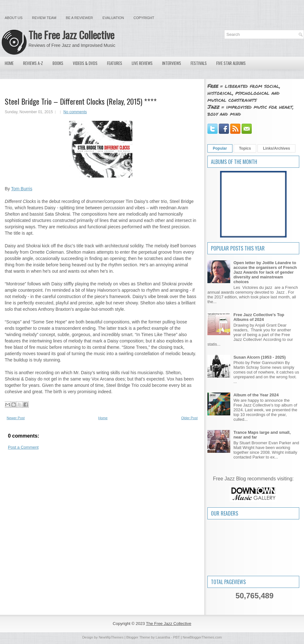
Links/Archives (276, 148)
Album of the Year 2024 (256, 395)
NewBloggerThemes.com (202, 637)
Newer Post (16, 418)
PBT (177, 637)
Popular (220, 148)
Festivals (199, 63)
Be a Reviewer (79, 18)
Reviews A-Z (33, 63)
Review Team (44, 18)
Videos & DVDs (85, 63)
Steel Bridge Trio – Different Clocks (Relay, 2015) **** (81, 101)
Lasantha (163, 637)
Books (58, 63)
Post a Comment (23, 447)
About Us (14, 18)
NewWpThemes (111, 637)
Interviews (172, 63)
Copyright (144, 18)
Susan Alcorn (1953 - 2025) (260, 357)
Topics (245, 148)
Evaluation (113, 18)
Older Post (189, 418)
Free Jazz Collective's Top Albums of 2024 (259, 317)
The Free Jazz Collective (71, 35)
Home (9, 63)
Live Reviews (142, 63)
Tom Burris (22, 189)
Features (115, 63)
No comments (75, 112)
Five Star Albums (231, 63)
